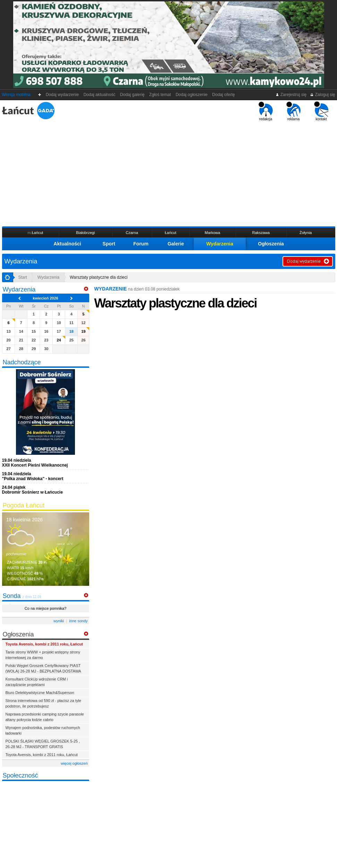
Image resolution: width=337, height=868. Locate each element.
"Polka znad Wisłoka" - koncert (33, 476)
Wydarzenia (220, 244)
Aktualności (67, 244)
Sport (109, 244)
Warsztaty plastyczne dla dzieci (99, 277)
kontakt (321, 111)
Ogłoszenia (271, 244)
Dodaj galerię (132, 95)
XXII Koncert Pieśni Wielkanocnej (35, 463)
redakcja (266, 111)
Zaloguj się (322, 95)
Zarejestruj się (291, 95)
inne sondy (78, 621)
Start (23, 277)
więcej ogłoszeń (74, 763)
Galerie (176, 244)
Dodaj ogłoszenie (191, 95)
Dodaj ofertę (224, 95)
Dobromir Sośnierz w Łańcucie (32, 490)
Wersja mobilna (16, 95)
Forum (141, 244)
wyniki (59, 621)
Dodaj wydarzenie (62, 95)
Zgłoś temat (160, 95)
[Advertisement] (169, 173)
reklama (293, 111)
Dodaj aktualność (99, 95)
